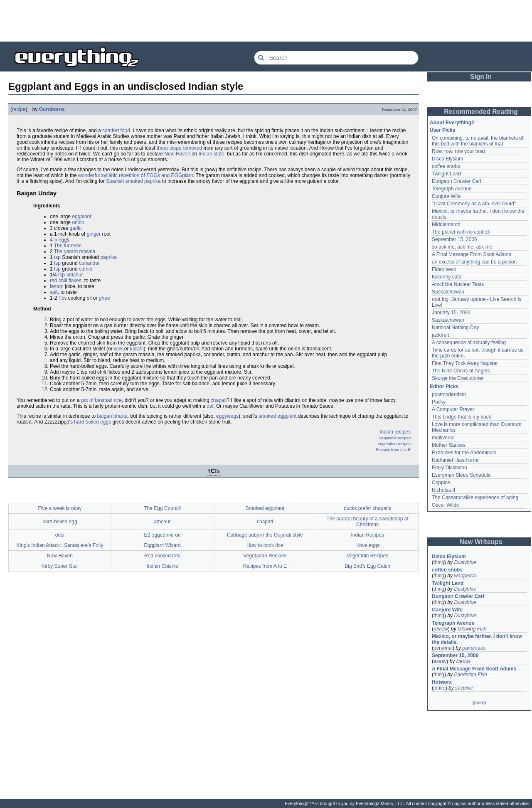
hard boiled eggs (92, 422)
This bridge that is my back (462, 417)
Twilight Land (446, 174)
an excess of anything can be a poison (474, 262)
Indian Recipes (367, 535)
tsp (57, 257)
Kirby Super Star (60, 566)
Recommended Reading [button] (481, 112)
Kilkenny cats (447, 277)
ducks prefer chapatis (367, 508)
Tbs (58, 246)
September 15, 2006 (454, 239)
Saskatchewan (448, 292)
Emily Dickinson (449, 468)
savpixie (464, 688)
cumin (86, 269)
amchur (74, 275)
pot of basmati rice (101, 400)
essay (440, 661)
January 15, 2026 (451, 313)
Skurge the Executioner (458, 378)
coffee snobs (446, 166)
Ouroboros (52, 109)
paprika (108, 257)
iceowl (463, 661)
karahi (137, 349)
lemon (57, 286)
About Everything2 (452, 123)
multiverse (443, 438)
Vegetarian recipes (394, 444)
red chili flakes (66, 281)
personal (443, 648)
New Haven (177, 154)
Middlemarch (446, 224)
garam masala (79, 251)
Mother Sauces (449, 445)
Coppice (441, 483)
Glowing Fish (472, 629)
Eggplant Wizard (163, 545)
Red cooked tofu (162, 556)
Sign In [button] (481, 77)
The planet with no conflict (461, 232)
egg (63, 240)
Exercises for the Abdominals (464, 453)
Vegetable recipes (395, 438)
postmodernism (449, 394)
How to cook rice (265, 545)
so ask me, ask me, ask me (462, 247)
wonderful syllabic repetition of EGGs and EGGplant (135, 175)
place (440, 688)
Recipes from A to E (393, 450)
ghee (105, 298)
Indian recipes (395, 432)
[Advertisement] (266, 21)
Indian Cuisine (163, 566)
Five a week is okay (60, 508)
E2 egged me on (163, 535)
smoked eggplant (277, 416)
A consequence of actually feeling (469, 342)
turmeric (73, 246)
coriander (89, 263)
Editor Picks (444, 387)
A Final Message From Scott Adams (472, 254)
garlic (75, 228)
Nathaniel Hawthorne (455, 460)
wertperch (465, 576)
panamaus (474, 648)
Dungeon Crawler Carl (457, 181)
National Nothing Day (455, 328)
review (441, 629)
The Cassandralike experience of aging (475, 498)
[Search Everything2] (336, 58)
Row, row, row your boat (458, 151)
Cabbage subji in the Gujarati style (265, 535)
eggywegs (227, 416)
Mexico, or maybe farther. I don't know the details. (477, 639)
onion (78, 222)
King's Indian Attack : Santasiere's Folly (60, 545)
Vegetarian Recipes (265, 556)
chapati (219, 400)
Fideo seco (444, 269)
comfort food (116, 131)
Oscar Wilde (445, 505)
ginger (94, 234)
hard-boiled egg (60, 522)
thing (439, 562)
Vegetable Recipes (367, 556)
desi (60, 535)
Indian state (212, 154)
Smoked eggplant (265, 508)
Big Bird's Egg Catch (367, 566)
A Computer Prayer (453, 409)
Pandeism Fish (470, 675)
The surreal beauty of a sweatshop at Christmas (367, 522)
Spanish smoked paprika (133, 181)
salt (54, 292)
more (479, 702)
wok (118, 349)
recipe (19, 109)
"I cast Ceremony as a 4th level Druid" (474, 204)
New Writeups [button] (481, 542)
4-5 (53, 240)
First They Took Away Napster (465, 363)
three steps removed (179, 148)
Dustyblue (465, 562)
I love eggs (367, 545)
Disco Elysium (447, 159)
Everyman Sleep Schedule (461, 475)
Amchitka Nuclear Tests (458, 284)
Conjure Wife (446, 196)
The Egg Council (162, 508)
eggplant (81, 217)
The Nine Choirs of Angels (461, 371)
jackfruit (440, 335)
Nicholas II (443, 490)
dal (210, 406)
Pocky (439, 402)
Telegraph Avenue (452, 189)
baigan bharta (112, 416)
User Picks (442, 130)
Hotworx (442, 682)
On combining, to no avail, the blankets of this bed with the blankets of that (478, 141)
